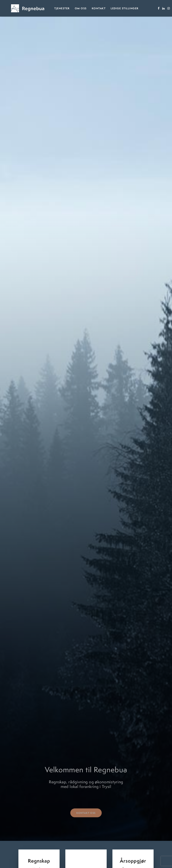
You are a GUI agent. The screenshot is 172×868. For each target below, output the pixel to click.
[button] (150, 9)
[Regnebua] (24, 9)
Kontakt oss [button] (86, 808)
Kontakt (91, 9)
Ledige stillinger (116, 9)
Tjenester (54, 9)
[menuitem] (54, 9)
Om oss (73, 9)
